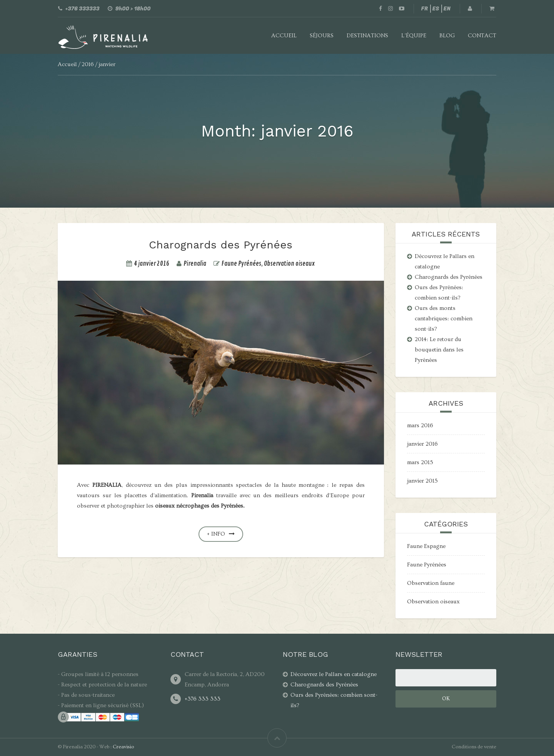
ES (436, 9)
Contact (482, 36)
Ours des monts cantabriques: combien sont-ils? (444, 319)
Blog (447, 36)
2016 (88, 64)
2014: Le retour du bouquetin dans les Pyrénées (439, 350)
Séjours (322, 36)
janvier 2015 (422, 481)
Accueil (284, 36)
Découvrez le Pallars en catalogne (334, 674)
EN (447, 9)
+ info (221, 534)
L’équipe (414, 36)
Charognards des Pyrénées (221, 245)
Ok (446, 699)
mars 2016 (420, 425)
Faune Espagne (426, 546)
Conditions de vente (474, 747)
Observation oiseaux (290, 264)
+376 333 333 (203, 699)
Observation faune (431, 583)
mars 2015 (420, 462)
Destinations (367, 36)
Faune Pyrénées (241, 264)
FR (425, 9)
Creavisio (123, 747)
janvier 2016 (422, 444)
